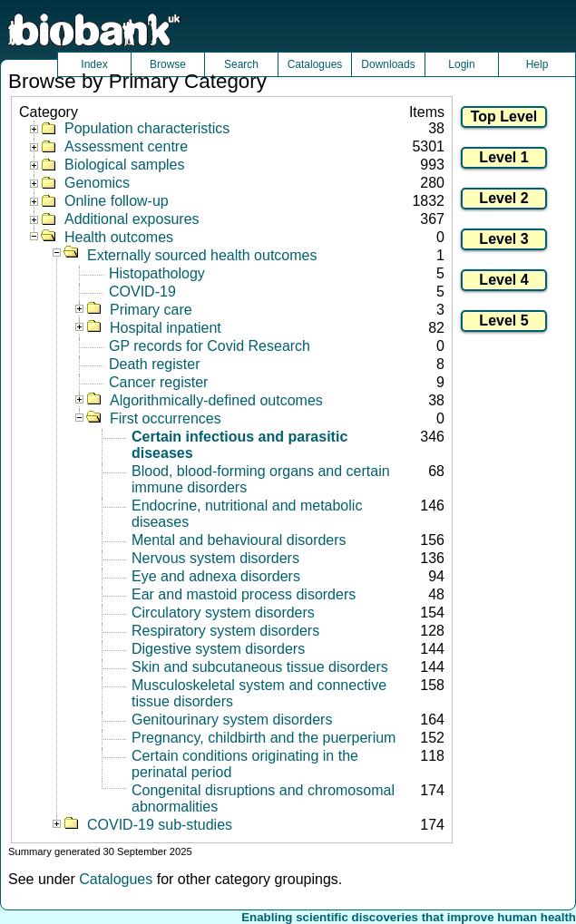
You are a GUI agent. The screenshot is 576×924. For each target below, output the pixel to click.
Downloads (388, 64)
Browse (168, 64)
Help (537, 64)
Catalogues (315, 64)
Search (241, 64)
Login (461, 64)
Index (94, 64)
